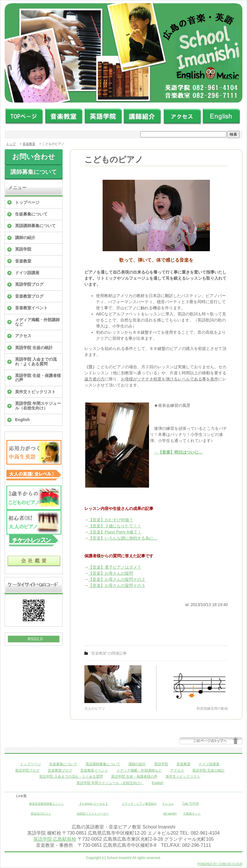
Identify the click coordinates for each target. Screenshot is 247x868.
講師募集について (34, 172)
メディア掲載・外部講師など (37, 322)
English (22, 420)
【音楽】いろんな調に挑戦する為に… (123, 538)
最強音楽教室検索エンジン (46, 804)
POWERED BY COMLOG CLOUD (220, 864)
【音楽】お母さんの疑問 (111, 573)
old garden (170, 814)
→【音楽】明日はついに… (178, 452)
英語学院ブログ (29, 284)
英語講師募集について (35, 226)
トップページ (27, 202)
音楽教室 (29, 144)
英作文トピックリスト (35, 392)
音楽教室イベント (31, 308)
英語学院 (23, 249)
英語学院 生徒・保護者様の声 (38, 378)
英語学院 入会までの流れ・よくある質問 (36, 361)
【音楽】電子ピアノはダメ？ (115, 567)
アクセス (23, 336)
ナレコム (168, 804)
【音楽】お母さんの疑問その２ (117, 579)
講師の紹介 (25, 238)
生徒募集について (31, 214)
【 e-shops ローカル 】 (94, 804)
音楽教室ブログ (29, 296)
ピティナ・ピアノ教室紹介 (139, 804)
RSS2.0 (35, 639)
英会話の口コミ (41, 814)
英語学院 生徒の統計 (34, 348)
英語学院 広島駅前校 (55, 839)
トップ (11, 144)
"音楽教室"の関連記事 (108, 653)
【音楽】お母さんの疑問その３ (117, 585)
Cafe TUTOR (191, 804)
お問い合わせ (34, 157)
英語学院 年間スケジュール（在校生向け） (38, 406)
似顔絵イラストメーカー (93, 814)
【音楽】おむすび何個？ (111, 520)
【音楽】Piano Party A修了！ (115, 532)
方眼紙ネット (192, 814)
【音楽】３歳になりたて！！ (115, 526)
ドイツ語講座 (27, 273)
